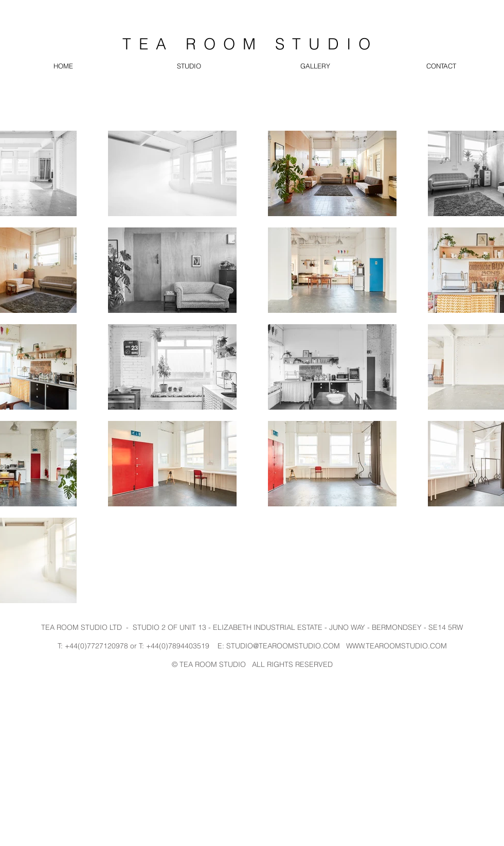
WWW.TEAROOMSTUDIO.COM (397, 646)
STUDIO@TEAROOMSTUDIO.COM (283, 646)
